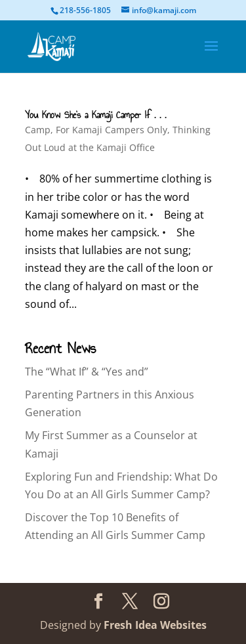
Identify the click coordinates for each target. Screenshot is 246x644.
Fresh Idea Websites (155, 625)
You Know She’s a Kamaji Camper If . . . (95, 115)
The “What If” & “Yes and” (87, 372)
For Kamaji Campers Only (112, 130)
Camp (38, 130)
